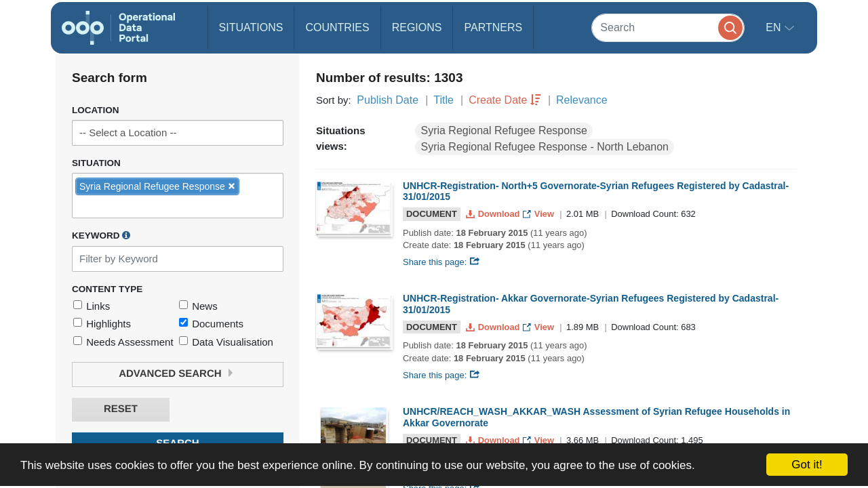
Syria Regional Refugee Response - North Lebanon (545, 147)
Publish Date (388, 100)
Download (494, 214)
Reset (121, 409)
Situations (251, 27)
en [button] (775, 27)
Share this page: (441, 262)
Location (96, 110)
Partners (493, 27)
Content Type (107, 289)
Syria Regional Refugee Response (504, 130)
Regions (417, 27)
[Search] (668, 27)
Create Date (498, 100)
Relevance (582, 100)
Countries (337, 27)
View (539, 214)
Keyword (101, 235)
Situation (96, 163)
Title (443, 100)
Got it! (807, 465)
